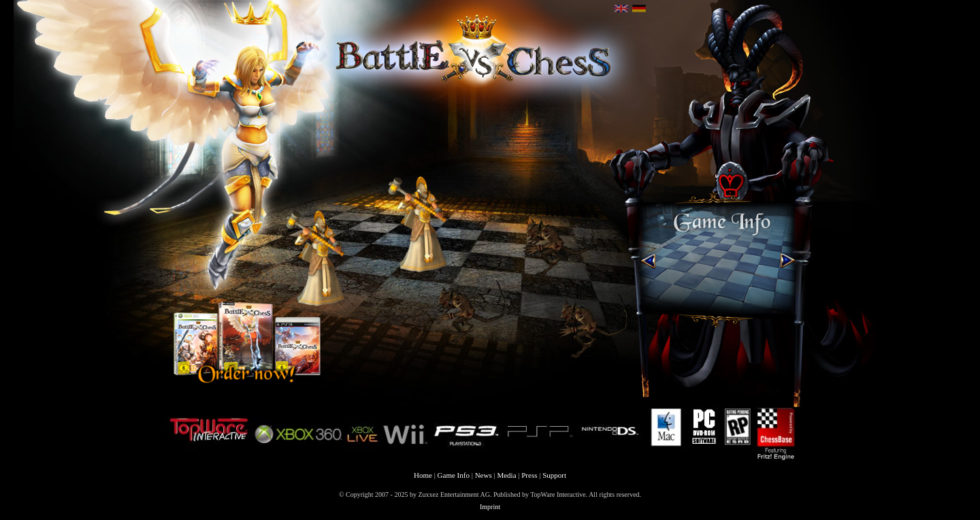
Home (423, 475)
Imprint (490, 507)
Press (529, 475)
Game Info (454, 475)
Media (506, 475)
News (484, 475)
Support (554, 475)
